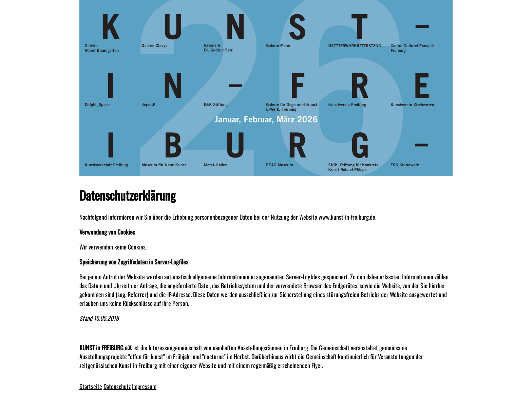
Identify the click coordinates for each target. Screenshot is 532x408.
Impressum (144, 386)
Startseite (91, 386)
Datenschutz (117, 386)
